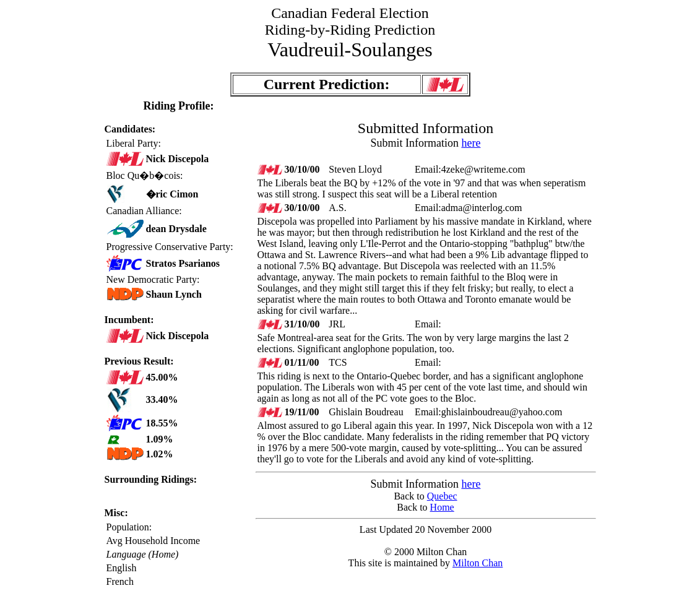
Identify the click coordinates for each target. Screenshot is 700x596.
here (471, 143)
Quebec (442, 496)
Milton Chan (477, 563)
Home (442, 507)
